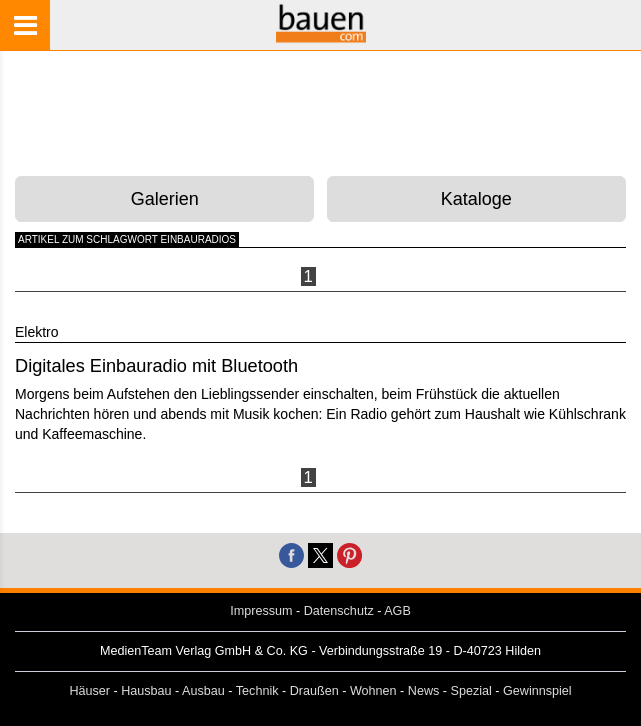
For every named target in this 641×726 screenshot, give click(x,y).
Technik (257, 691)
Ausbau (203, 691)
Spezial (471, 691)
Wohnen (373, 691)
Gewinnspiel (537, 691)
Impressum (261, 611)
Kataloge (476, 199)
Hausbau (146, 691)
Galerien (165, 199)
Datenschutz (339, 611)
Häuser (89, 691)
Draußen (314, 691)
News (424, 691)
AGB (397, 611)
